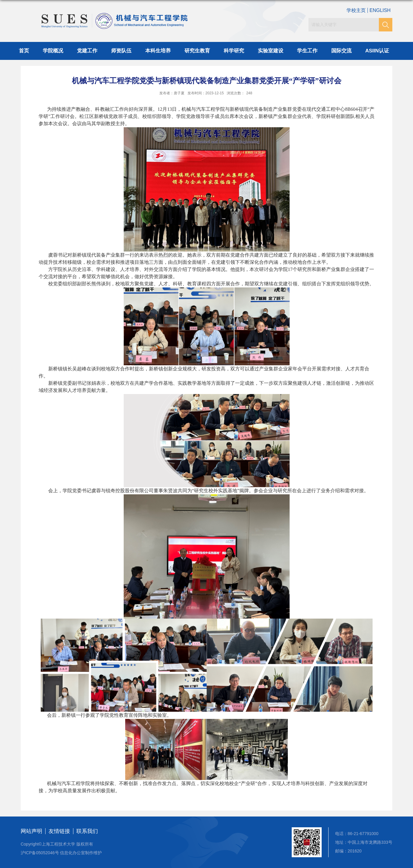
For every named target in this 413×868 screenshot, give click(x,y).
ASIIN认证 (377, 51)
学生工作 (307, 51)
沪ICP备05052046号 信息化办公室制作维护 (61, 853)
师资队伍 (121, 51)
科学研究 (234, 51)
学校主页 (356, 10)
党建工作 (87, 51)
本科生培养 (158, 51)
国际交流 (341, 51)
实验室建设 (271, 51)
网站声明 (31, 831)
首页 (24, 51)
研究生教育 (197, 51)
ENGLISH (380, 10)
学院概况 (53, 51)
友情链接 (59, 831)
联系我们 (87, 831)
